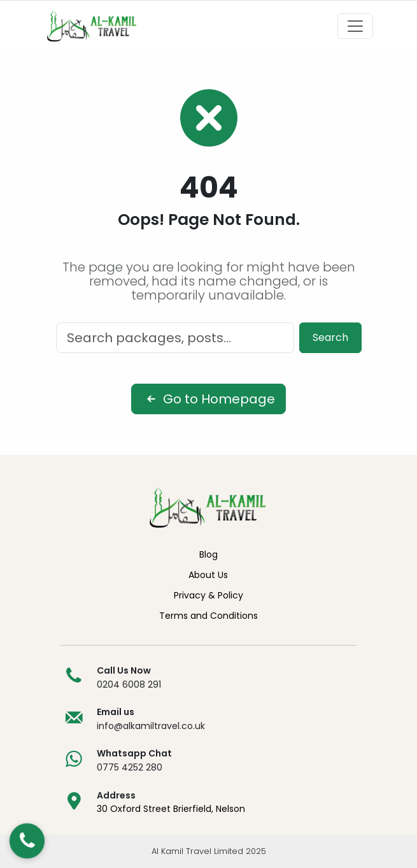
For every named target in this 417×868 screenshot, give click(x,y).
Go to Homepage (208, 399)
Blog (208, 554)
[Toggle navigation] (355, 26)
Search (330, 337)
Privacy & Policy (208, 595)
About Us (208, 575)
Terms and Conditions (208, 616)
